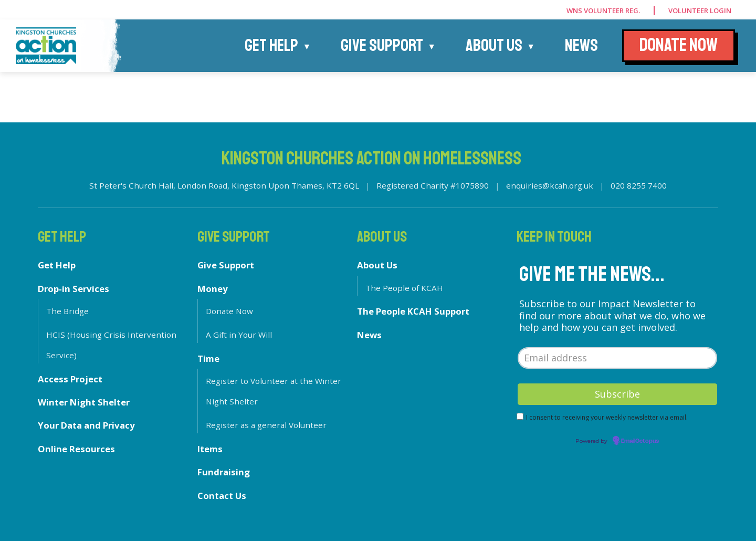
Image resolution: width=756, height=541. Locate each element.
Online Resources (76, 449)
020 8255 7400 (639, 185)
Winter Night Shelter (84, 402)
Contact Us (222, 496)
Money (213, 289)
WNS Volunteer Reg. (603, 11)
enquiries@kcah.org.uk (550, 185)
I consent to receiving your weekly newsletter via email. (607, 417)
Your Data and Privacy (86, 425)
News (581, 46)
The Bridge (67, 311)
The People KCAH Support (413, 311)
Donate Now (229, 311)
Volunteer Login (700, 11)
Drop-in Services (73, 289)
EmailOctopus (640, 441)
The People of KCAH (404, 288)
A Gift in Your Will (239, 335)
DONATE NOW (679, 45)
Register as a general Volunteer (266, 425)
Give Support (382, 46)
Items (210, 449)
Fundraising (224, 472)
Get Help (271, 46)
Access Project (70, 379)
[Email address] (617, 358)
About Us (494, 46)
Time (208, 358)
